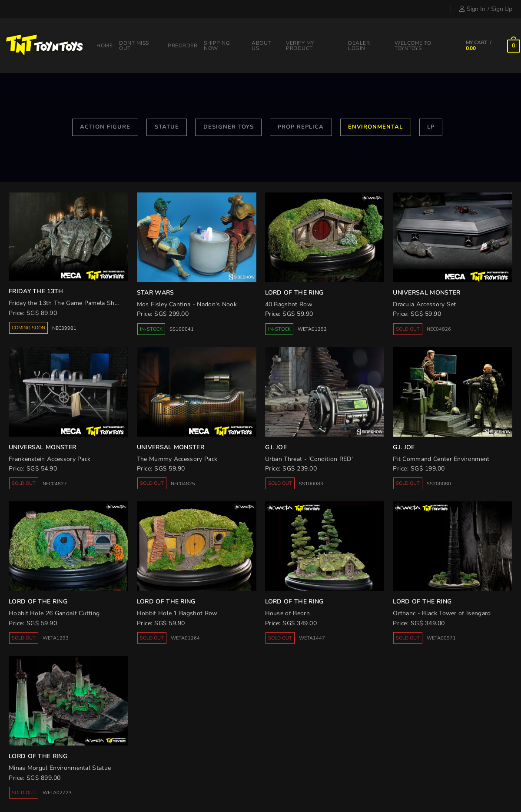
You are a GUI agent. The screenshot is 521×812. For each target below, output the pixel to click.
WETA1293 (56, 638)
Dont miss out (134, 46)
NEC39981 (64, 328)
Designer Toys (229, 127)
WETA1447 (312, 638)
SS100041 (182, 329)
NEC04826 (439, 329)
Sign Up (502, 9)
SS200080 (439, 484)
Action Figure (105, 127)
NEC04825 (183, 484)
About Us (261, 46)
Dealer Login (359, 46)
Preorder (183, 46)
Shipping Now (217, 46)
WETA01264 (185, 638)
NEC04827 (55, 484)
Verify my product (300, 46)
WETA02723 (57, 793)
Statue (167, 127)
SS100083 (311, 484)
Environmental (375, 127)
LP (431, 127)
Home (105, 46)
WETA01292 (312, 329)
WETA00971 (441, 638)
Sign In (472, 9)
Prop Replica (301, 127)
